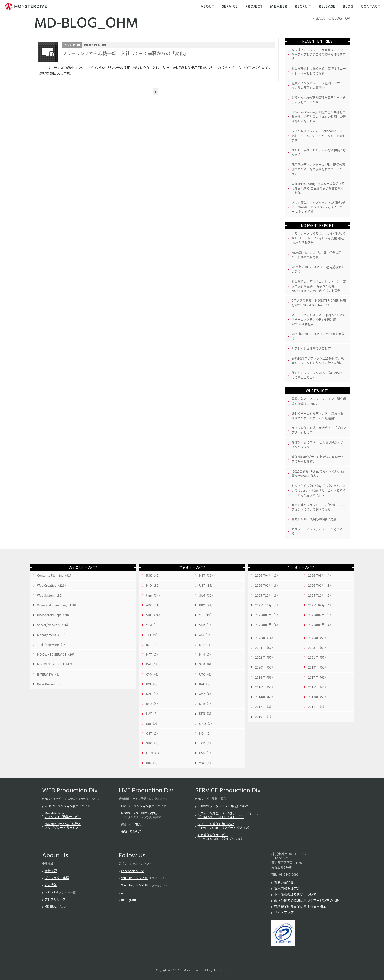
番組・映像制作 (132, 831)
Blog (348, 7)
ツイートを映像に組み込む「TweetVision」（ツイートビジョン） (224, 826)
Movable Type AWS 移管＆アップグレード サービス (63, 826)
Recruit (303, 7)
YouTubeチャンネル (134, 878)
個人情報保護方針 (287, 888)
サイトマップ (284, 912)
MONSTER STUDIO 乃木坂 (139, 813)
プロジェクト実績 (57, 878)
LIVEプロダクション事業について (144, 806)
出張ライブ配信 (132, 824)
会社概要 (51, 871)
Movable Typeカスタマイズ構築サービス (63, 815)
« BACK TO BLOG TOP (332, 19)
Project (254, 7)
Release (327, 7)
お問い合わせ (284, 882)
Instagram (128, 900)
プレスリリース (55, 899)
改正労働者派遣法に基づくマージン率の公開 (307, 900)
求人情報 (51, 885)
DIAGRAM (51, 892)
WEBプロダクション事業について (68, 806)
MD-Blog (51, 906)
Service (230, 7)
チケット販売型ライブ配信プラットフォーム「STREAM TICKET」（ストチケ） (228, 815)
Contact (371, 7)
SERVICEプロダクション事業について (223, 806)
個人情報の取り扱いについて (295, 894)
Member (279, 7)
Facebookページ (132, 871)
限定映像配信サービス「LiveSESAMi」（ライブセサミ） (221, 837)
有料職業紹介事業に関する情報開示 (300, 906)
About (207, 7)
